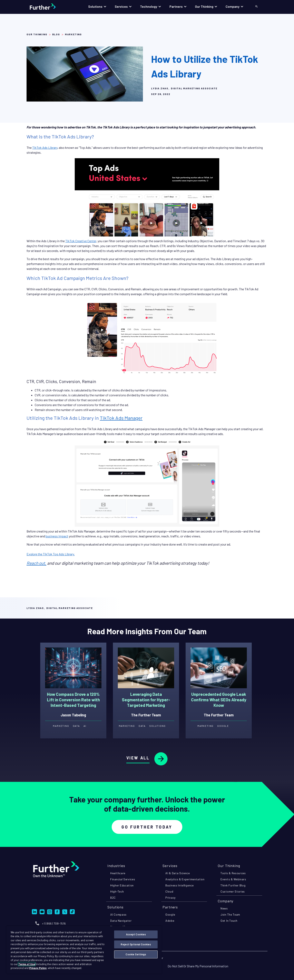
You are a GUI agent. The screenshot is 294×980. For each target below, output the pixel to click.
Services (170, 866)
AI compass (118, 914)
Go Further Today (147, 827)
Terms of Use (27, 964)
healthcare (118, 873)
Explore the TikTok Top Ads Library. (51, 554)
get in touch (229, 921)
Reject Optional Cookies (136, 944)
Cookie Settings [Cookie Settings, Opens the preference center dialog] (136, 954)
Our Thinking (37, 34)
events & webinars (233, 879)
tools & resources (233, 873)
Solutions (115, 907)
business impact (57, 536)
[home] (47, 7)
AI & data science (178, 873)
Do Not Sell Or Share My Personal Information (198, 966)
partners (170, 907)
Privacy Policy (38, 968)
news (224, 908)
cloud (169, 891)
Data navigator (121, 921)
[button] (97, 7)
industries (116, 866)
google (170, 914)
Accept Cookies (136, 934)
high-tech (117, 891)
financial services (123, 879)
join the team (230, 914)
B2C (113, 898)
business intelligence (180, 885)
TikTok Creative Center (81, 241)
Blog (56, 34)
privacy (170, 898)
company (226, 901)
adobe (170, 921)
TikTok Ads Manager (121, 418)
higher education (122, 885)
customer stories (233, 891)
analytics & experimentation (185, 879)
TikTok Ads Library (45, 147)
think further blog (233, 885)
